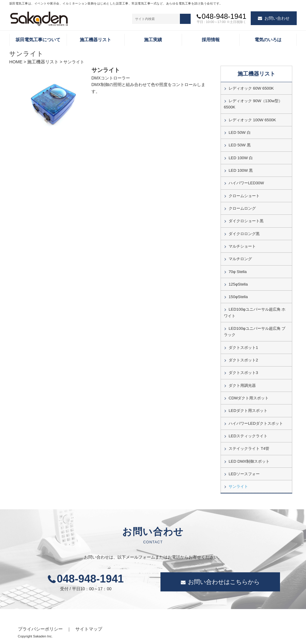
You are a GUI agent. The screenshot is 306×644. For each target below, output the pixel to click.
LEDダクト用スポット (248, 401)
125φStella (238, 279)
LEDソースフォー (244, 463)
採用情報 (211, 40)
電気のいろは (268, 40)
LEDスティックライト (248, 426)
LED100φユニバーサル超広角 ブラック (256, 325)
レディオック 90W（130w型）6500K (253, 104)
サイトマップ (85, 617)
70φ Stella (237, 266)
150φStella (238, 291)
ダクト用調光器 (242, 377)
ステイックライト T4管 (249, 438)
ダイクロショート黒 (246, 217)
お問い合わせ (277, 19)
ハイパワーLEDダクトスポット (256, 414)
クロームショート (244, 193)
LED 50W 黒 (239, 143)
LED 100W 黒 (240, 168)
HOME (16, 63)
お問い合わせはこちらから (224, 571)
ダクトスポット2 (243, 352)
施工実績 (153, 40)
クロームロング (242, 205)
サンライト (238, 475)
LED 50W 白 (239, 131)
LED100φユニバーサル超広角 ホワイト (256, 306)
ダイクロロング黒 (244, 229)
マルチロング (240, 254)
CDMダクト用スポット (248, 389)
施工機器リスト (95, 40)
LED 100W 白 (240, 156)
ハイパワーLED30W (246, 180)
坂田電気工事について (38, 40)
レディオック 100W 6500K (252, 119)
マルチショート (242, 242)
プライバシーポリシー (39, 617)
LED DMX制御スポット (249, 450)
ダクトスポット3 (243, 364)
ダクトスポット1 (243, 340)
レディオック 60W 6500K (251, 88)
